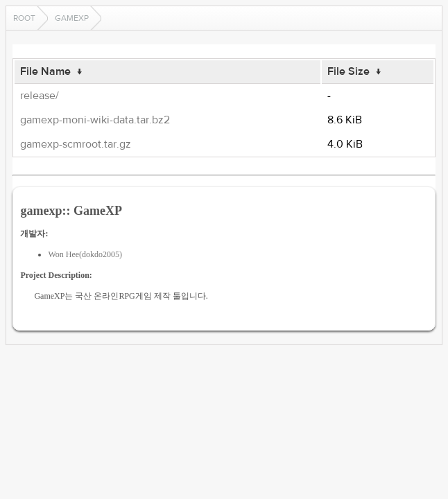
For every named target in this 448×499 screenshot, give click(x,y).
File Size (348, 71)
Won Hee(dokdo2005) (85, 254)
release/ (40, 96)
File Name (45, 71)
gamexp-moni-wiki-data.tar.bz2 (95, 120)
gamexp (72, 18)
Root (24, 18)
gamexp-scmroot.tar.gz (76, 144)
